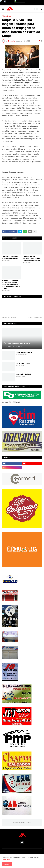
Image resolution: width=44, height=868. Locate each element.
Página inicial (7, 16)
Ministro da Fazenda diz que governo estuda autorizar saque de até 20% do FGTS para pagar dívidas (11, 284)
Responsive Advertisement (22, 822)
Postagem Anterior (10, 317)
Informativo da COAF (24, 374)
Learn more (6, 860)
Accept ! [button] (7, 864)
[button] (3, 9)
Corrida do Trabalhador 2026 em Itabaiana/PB (11, 257)
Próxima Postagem (34, 317)
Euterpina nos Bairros (24, 352)
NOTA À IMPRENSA (23, 363)
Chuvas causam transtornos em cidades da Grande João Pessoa (32, 258)
